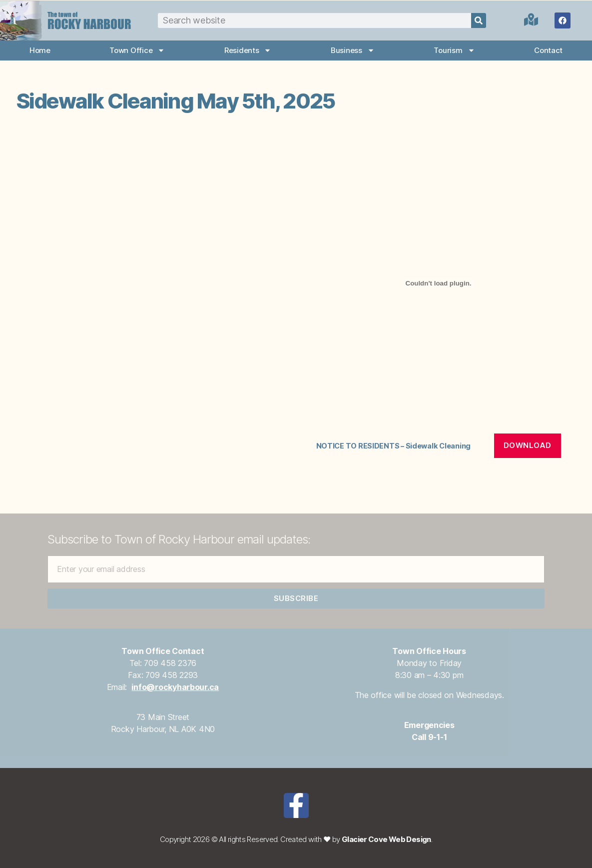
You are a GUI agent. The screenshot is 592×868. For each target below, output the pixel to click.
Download (528, 445)
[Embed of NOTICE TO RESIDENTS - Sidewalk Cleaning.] (439, 283)
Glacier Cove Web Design (386, 839)
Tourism (454, 50)
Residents (248, 50)
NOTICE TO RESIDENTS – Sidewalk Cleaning (393, 446)
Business (353, 50)
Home (40, 50)
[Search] (479, 20)
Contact (548, 50)
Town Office (137, 50)
